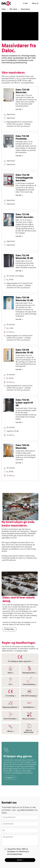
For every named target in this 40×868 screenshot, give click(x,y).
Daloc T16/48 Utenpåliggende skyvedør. (24, 178)
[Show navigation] (35, 3)
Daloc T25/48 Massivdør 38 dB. (25, 351)
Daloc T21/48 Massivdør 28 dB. (24, 257)
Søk (25, 3)
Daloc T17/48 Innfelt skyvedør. (25, 216)
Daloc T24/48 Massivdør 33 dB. (24, 299)
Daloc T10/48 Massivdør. (22, 91)
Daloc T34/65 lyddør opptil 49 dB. (24, 403)
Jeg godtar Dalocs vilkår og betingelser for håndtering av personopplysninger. (17, 851)
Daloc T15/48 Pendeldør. (22, 137)
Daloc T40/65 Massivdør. (22, 447)
